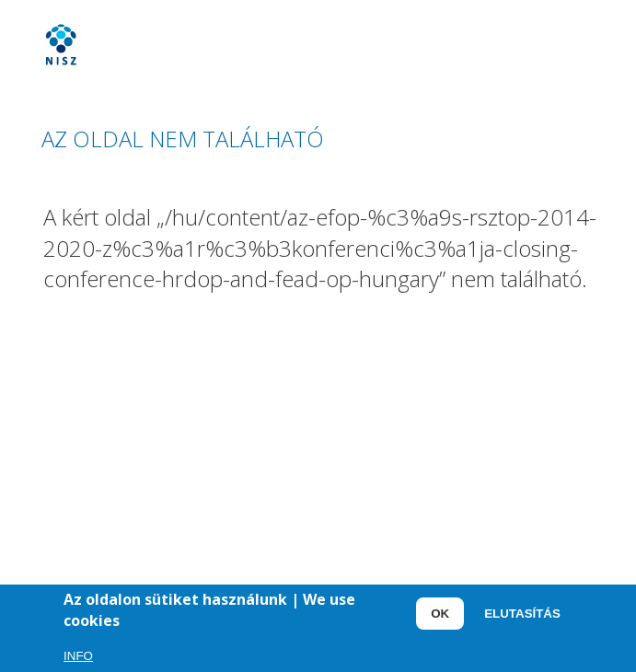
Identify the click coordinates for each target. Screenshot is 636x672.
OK (440, 615)
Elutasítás (522, 615)
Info (78, 658)
